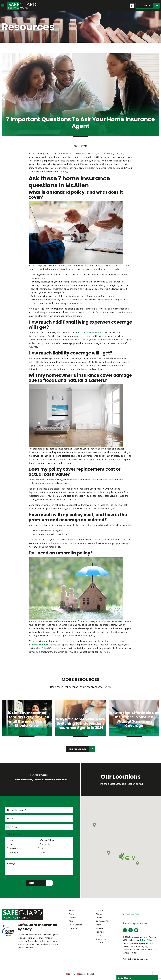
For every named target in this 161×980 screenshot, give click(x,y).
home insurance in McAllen (72, 153)
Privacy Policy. (146, 940)
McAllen (99, 911)
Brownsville (101, 939)
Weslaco (99, 935)
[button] (122, 858)
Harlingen (100, 932)
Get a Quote (144, 6)
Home (72, 911)
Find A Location (76, 925)
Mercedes (100, 928)
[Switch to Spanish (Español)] (86, 974)
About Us (73, 914)
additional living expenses (91, 333)
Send (32, 883)
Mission (99, 943)
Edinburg (100, 914)
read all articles (77, 749)
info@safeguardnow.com (135, 923)
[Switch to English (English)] (70, 974)
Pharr (98, 925)
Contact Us (74, 928)
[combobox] (8, 827)
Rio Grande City (102, 921)
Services (72, 918)
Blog (71, 921)
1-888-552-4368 (131, 914)
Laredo (99, 918)
